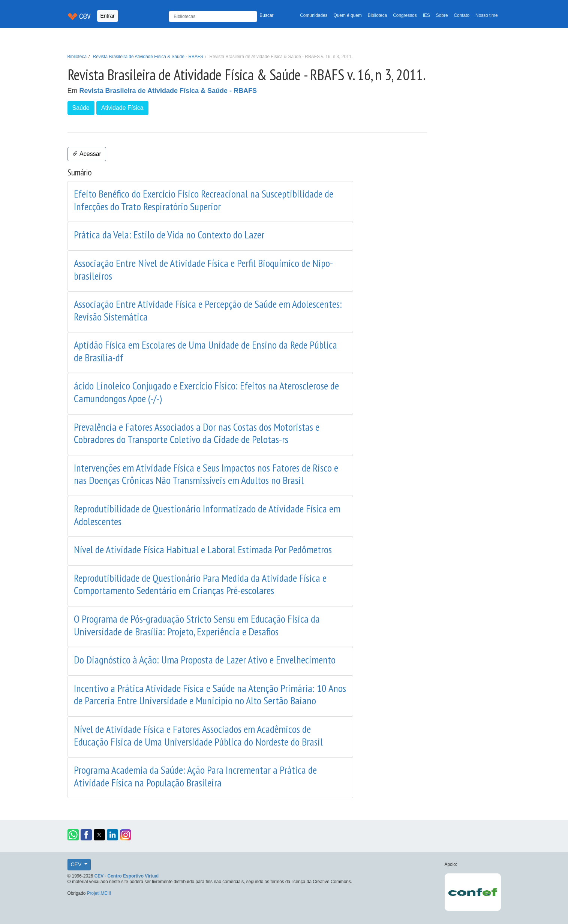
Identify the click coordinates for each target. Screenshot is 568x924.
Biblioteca (378, 15)
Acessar (87, 154)
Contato (462, 15)
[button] (73, 835)
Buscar (266, 15)
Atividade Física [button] (122, 108)
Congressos (405, 15)
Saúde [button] (81, 108)
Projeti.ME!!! (99, 893)
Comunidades (314, 15)
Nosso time (486, 15)
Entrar (108, 16)
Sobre (442, 15)
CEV (77, 864)
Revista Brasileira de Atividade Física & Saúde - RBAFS (148, 57)
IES (426, 15)
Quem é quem (348, 15)
